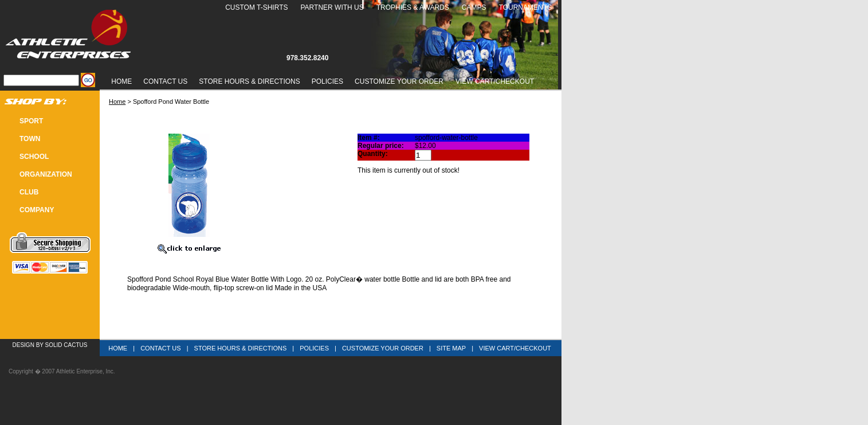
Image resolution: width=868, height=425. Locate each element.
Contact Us (165, 81)
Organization (46, 174)
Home (121, 81)
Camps (474, 7)
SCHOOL (34, 157)
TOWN (30, 139)
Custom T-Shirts (256, 7)
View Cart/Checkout (515, 348)
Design (23, 345)
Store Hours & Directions (249, 81)
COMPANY (37, 210)
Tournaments (525, 7)
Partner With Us (332, 7)
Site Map (451, 348)
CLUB (29, 192)
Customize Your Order (399, 81)
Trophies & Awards (413, 7)
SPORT (31, 121)
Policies (327, 81)
